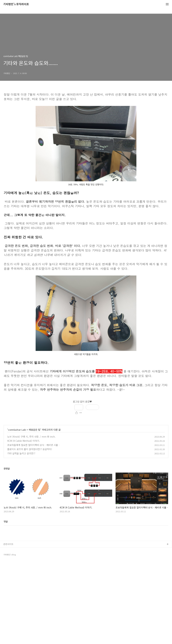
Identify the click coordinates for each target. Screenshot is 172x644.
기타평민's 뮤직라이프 (16, 4)
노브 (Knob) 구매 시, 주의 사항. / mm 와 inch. (31, 437)
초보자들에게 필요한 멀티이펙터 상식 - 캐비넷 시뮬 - (33, 445)
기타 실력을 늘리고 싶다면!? (21, 453)
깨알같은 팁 (35, 430)
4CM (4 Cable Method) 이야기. (24, 441)
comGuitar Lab (17, 430)
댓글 (6, 521)
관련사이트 (8, 626)
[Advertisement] (86, 575)
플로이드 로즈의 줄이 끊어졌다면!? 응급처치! (30, 449)
